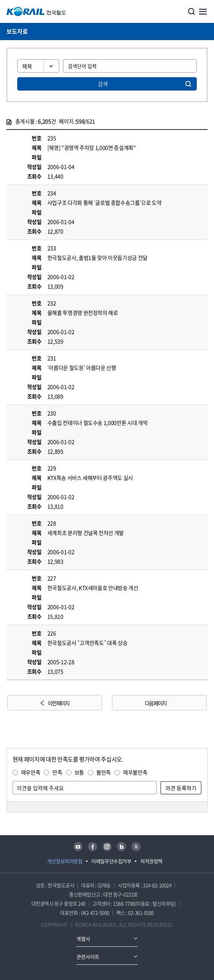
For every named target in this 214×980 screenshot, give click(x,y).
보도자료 (17, 31)
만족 (57, 772)
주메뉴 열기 (203, 11)
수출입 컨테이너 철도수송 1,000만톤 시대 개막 (98, 423)
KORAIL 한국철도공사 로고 (36, 11)
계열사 (83, 939)
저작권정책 (151, 861)
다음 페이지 (156, 703)
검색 (103, 84)
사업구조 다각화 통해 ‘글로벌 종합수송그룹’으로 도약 (105, 202)
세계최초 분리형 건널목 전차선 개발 (86, 533)
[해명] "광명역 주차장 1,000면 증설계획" (92, 147)
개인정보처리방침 (65, 861)
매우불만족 (135, 772)
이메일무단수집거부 (111, 861)
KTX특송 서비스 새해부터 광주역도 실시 (90, 478)
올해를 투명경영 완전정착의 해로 (83, 313)
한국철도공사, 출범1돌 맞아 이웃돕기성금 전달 (97, 258)
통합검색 (191, 11)
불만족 (104, 772)
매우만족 (31, 772)
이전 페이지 (58, 703)
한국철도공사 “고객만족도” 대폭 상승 (88, 643)
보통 (79, 772)
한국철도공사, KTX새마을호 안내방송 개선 (93, 588)
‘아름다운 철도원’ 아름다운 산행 (82, 368)
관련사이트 (88, 957)
